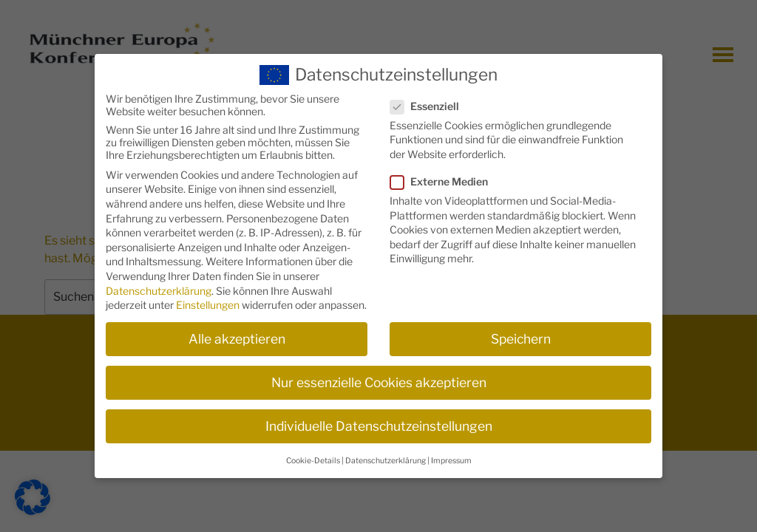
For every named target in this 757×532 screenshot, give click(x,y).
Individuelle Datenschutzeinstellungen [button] (379, 419)
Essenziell (429, 99)
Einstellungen (208, 298)
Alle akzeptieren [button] (237, 332)
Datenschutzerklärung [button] (386, 453)
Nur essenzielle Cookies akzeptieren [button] (379, 376)
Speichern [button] (521, 332)
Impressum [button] (451, 453)
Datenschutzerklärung (159, 283)
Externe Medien (444, 175)
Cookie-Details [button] (313, 453)
